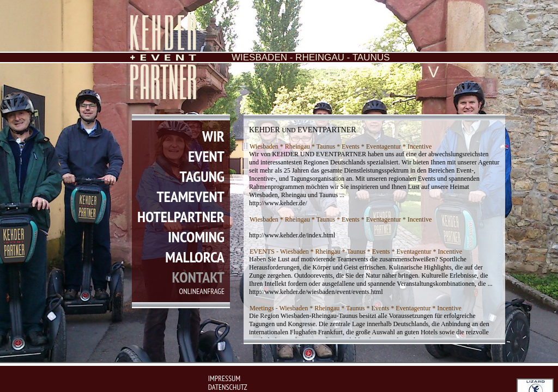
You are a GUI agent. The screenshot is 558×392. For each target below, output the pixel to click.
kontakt (198, 277)
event (206, 156)
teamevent (190, 196)
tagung (202, 176)
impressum (224, 378)
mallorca (195, 257)
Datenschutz (228, 387)
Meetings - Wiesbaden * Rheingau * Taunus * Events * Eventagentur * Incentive (356, 308)
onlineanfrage (202, 291)
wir (213, 136)
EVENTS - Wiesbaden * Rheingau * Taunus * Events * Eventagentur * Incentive (356, 252)
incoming (196, 237)
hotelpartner (181, 216)
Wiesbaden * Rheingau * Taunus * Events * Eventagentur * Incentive (341, 146)
